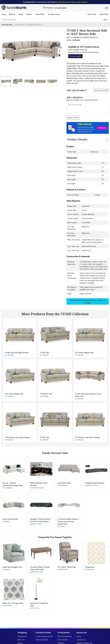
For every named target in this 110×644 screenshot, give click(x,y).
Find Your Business (65, 636)
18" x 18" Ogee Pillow (13, 603)
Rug (90, 567)
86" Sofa (46, 394)
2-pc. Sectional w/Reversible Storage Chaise (13, 484)
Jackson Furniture (37, 524)
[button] (59, 51)
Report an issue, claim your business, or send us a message (88, 301)
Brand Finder (104, 14)
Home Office (40, 14)
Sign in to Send (73, 118)
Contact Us (81, 640)
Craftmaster (76, 40)
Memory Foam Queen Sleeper (17, 437)
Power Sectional (39, 484)
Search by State (42, 640)
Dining (21, 14)
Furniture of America (38, 488)
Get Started (102, 128)
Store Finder (92, 14)
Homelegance (9, 488)
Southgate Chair (12, 567)
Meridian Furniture (92, 485)
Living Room (22, 636)
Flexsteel (7, 521)
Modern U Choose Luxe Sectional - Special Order (68, 522)
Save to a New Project (101, 90)
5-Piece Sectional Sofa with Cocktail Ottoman (40, 520)
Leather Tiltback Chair (67, 567)
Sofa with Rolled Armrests (17, 353)
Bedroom (12, 14)
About (79, 636)
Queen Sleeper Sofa (84, 353)
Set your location (75, 56)
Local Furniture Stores (44, 636)
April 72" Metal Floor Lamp (39, 604)
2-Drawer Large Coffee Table (40, 568)
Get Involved (63, 640)
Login (106, 8)
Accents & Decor (54, 14)
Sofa (44, 353)
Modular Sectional (95, 483)
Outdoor (29, 14)
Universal (62, 526)
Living (4, 14)
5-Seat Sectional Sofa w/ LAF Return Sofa (88, 395)
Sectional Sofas (7, 25)
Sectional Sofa (10, 519)
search (105, 20)
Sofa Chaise (64, 483)
